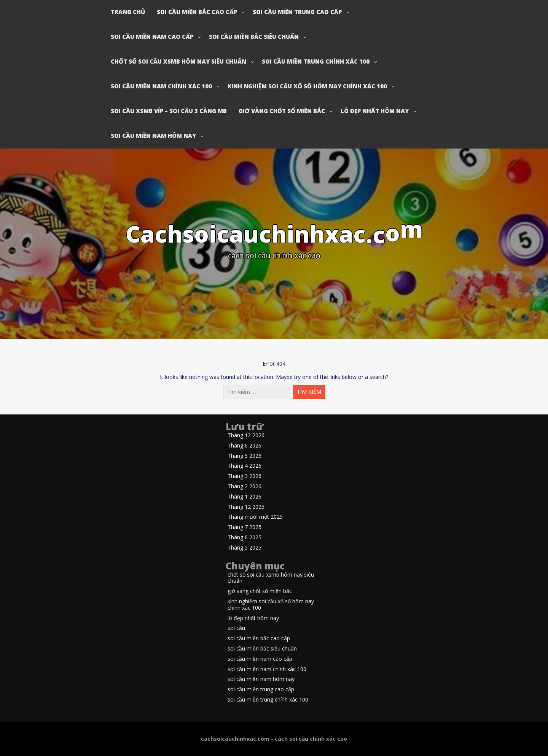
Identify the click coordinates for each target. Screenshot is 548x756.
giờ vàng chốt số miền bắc (282, 111)
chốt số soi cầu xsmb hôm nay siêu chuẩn (178, 61)
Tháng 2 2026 (245, 487)
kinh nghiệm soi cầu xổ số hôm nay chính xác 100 (307, 86)
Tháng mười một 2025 (255, 517)
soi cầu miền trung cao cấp (297, 12)
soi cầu (236, 628)
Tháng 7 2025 (245, 527)
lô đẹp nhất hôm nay (375, 111)
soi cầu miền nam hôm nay (153, 136)
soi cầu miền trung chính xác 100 (316, 61)
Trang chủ (128, 12)
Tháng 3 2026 (245, 476)
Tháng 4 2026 (245, 466)
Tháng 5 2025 (245, 548)
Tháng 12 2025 (246, 507)
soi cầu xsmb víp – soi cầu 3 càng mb (169, 111)
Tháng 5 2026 (245, 456)
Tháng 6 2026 (245, 446)
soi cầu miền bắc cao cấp (197, 12)
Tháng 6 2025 (245, 538)
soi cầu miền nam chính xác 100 (161, 86)
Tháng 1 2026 (245, 497)
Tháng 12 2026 (246, 436)
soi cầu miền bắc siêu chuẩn (254, 37)
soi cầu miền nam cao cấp (152, 37)
